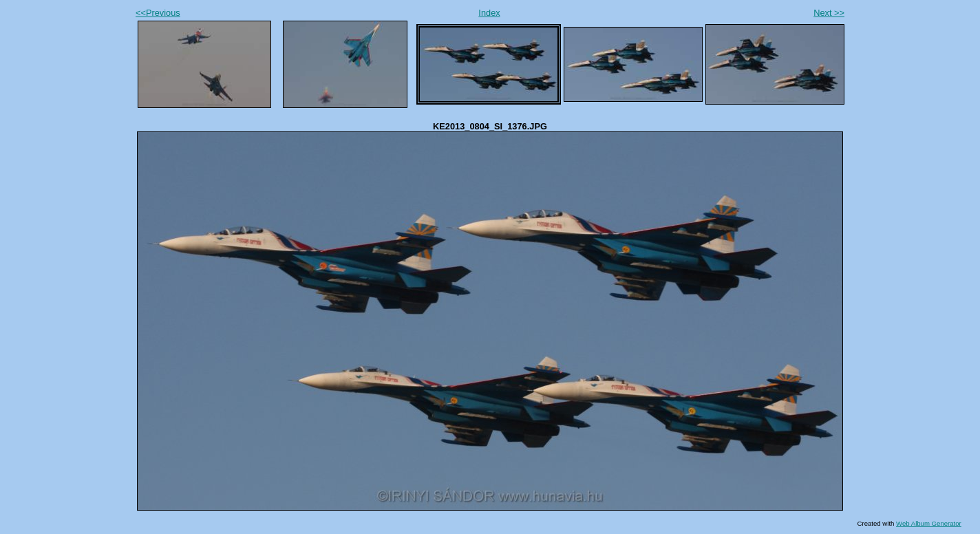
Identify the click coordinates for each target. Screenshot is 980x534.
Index (489, 13)
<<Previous (158, 13)
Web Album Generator (929, 523)
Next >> (829, 13)
